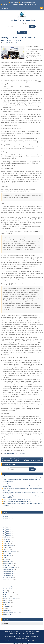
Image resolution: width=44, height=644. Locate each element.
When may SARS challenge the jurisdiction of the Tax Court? (11, 460)
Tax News (13, 632)
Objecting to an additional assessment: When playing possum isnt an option (22, 483)
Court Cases (6, 453)
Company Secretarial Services (29, 635)
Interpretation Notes (8, 563)
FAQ (19, 637)
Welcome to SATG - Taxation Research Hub (25, 4)
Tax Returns (6, 597)
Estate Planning (7, 553)
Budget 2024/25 (7, 536)
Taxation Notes (13, 633)
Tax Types (29, 632)
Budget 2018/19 (7, 526)
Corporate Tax (7, 542)
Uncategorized (7, 607)
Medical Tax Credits (8, 565)
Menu (22, 32)
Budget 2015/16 (7, 520)
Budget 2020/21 (7, 530)
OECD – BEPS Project (9, 579)
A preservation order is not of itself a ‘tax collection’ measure (33, 460)
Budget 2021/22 (7, 532)
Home (7, 632)
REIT (4, 583)
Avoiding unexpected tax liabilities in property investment (17, 501)
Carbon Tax (6, 540)
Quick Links (5, 8)
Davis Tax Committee (9, 546)
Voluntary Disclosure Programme (11, 612)
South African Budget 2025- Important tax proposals (16, 507)
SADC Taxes (22, 633)
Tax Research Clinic (11, 637)
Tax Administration (20, 453)
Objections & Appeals (9, 577)
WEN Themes (35, 641)
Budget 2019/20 (7, 528)
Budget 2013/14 (7, 516)
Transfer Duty (7, 601)
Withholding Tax (7, 614)
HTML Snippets (16, 643)
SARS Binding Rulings (8, 587)
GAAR (5, 557)
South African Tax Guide (22, 21)
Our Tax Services (31, 633)
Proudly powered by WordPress (13, 641)
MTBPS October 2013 (9, 569)
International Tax (7, 561)
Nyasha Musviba (16, 43)
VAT (4, 609)
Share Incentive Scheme (9, 589)
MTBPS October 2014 (9, 571)
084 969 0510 (14, 2)
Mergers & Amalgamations (10, 567)
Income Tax (12, 453)
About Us (28, 637)
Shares (5, 591)
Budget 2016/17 (7, 522)
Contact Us (35, 637)
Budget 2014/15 (7, 518)
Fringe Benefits (7, 555)
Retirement (6, 585)
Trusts (5, 605)
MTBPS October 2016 (9, 575)
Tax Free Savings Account (10, 595)
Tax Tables (36, 632)
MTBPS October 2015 (9, 573)
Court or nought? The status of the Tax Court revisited (17, 499)
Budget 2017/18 (7, 524)
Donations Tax (7, 550)
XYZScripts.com (28, 643)
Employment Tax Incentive (10, 551)
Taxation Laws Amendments (10, 599)
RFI (23, 637)
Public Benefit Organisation (10, 581)
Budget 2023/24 (7, 534)
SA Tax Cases (21, 632)
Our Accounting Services (14, 635)
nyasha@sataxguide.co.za (28, 2)
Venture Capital (7, 611)
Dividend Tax (6, 548)
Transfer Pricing (7, 603)
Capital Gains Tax (7, 538)
